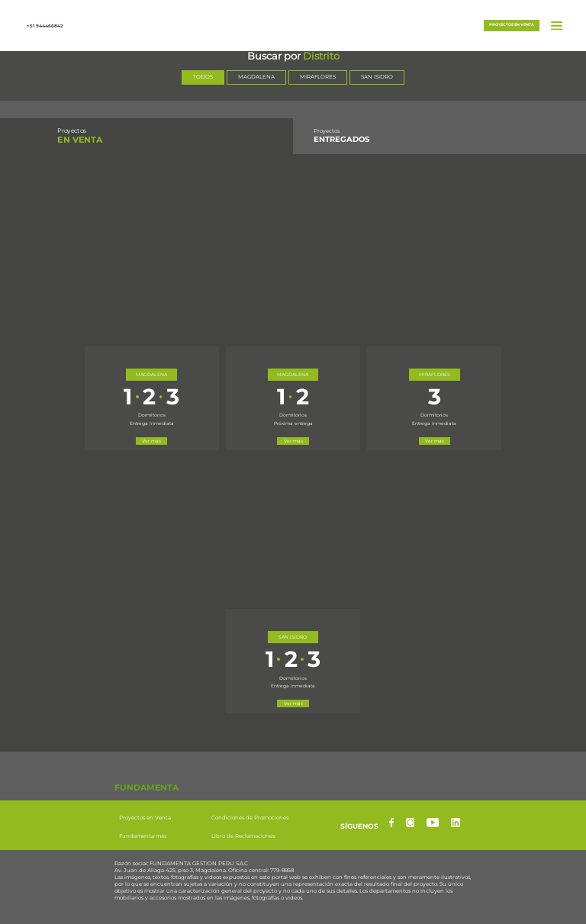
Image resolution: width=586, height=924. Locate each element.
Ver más (151, 441)
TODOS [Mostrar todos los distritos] (203, 77)
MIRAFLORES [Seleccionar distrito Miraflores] (318, 77)
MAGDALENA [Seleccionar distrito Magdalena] (256, 77)
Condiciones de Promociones (250, 818)
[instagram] (411, 823)
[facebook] (391, 823)
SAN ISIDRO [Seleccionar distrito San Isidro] (377, 77)
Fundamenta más (143, 837)
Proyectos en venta (512, 24)
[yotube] (433, 823)
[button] (293, 24)
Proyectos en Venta (145, 818)
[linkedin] (456, 823)
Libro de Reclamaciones (243, 837)
